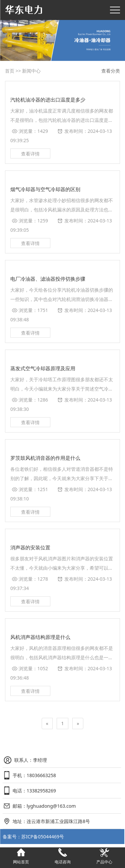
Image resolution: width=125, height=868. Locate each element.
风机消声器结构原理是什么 (40, 637)
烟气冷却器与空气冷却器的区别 (45, 189)
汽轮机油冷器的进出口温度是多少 (48, 100)
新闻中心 (31, 71)
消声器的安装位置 (30, 547)
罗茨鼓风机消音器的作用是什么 (45, 458)
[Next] (78, 723)
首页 (10, 71)
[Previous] (47, 723)
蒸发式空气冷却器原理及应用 (43, 368)
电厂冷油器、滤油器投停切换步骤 (48, 279)
